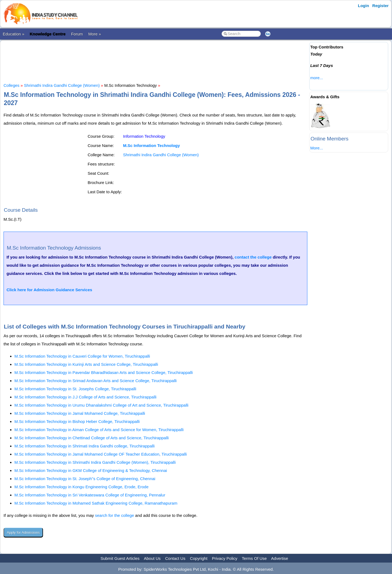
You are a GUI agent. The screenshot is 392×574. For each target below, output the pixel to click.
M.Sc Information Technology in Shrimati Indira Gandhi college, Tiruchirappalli (85, 446)
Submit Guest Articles (120, 558)
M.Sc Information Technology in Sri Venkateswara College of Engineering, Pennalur (90, 495)
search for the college (114, 515)
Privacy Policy (225, 558)
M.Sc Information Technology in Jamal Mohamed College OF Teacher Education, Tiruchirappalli (101, 454)
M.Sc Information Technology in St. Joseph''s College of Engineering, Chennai (85, 479)
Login (364, 6)
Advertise (280, 558)
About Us (152, 558)
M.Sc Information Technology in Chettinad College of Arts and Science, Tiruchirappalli (92, 438)
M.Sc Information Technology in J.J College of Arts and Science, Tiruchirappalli (85, 397)
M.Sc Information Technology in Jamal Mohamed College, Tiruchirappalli (80, 413)
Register (381, 6)
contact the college (253, 257)
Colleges (11, 85)
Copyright (199, 558)
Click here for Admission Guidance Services (49, 290)
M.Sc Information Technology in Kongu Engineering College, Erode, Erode (82, 487)
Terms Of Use (254, 558)
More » (95, 34)
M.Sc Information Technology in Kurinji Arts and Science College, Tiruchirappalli (86, 364)
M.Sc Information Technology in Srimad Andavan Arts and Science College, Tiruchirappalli (96, 381)
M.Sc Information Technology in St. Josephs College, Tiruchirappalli (75, 389)
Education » (13, 34)
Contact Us (175, 558)
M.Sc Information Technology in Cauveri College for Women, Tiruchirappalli (82, 356)
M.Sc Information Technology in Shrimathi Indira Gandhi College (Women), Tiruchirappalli (95, 462)
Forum (77, 34)
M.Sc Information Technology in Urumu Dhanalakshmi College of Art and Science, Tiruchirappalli (101, 405)
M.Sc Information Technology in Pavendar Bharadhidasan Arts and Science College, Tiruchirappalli (104, 372)
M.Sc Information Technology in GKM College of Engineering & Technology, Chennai (91, 470)
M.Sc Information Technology (151, 145)
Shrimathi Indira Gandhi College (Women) (62, 85)
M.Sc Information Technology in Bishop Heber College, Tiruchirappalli (77, 421)
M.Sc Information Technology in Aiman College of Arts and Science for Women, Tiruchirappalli (99, 430)
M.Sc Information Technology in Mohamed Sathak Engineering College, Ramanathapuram (96, 503)
